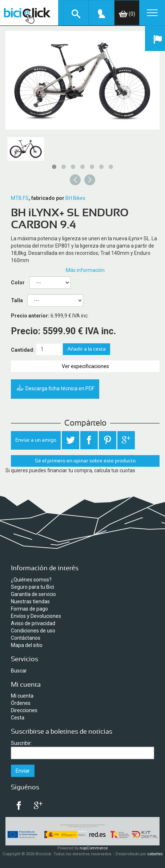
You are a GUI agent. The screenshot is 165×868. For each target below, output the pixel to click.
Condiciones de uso (33, 631)
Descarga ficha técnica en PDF (55, 389)
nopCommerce (94, 848)
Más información (85, 270)
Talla (17, 300)
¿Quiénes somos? (31, 580)
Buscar (19, 671)
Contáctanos (26, 638)
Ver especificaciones (85, 366)
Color (18, 283)
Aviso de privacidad (33, 623)
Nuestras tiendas (30, 601)
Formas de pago (29, 609)
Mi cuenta (22, 696)
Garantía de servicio (33, 594)
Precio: (26, 331)
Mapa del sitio (27, 645)
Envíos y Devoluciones (36, 616)
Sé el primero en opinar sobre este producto (85, 461)
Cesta (18, 718)
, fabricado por (47, 198)
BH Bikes (75, 198)
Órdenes (21, 703)
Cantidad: (23, 350)
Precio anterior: (30, 316)
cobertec (155, 854)
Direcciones (24, 710)
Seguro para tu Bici (33, 587)
